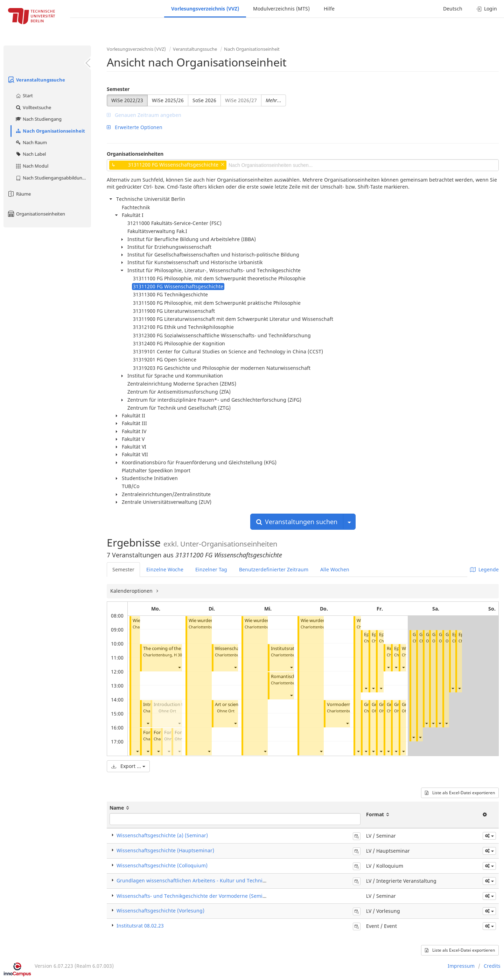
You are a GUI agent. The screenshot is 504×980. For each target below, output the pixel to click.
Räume (19, 194)
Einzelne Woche (165, 569)
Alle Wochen (335, 569)
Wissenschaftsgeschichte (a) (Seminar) (162, 835)
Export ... (128, 766)
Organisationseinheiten (36, 214)
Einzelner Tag (211, 569)
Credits (492, 966)
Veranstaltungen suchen (297, 522)
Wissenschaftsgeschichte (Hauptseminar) (165, 850)
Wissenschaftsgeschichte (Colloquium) (162, 865)
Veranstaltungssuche (36, 80)
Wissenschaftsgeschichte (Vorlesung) (160, 911)
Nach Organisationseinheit (50, 131)
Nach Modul (32, 166)
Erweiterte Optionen (135, 127)
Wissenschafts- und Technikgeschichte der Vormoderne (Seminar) (194, 896)
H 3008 (180, 655)
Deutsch (453, 9)
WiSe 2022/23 (127, 100)
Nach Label (30, 154)
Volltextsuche (33, 107)
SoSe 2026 (204, 100)
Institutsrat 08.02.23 (292, 648)
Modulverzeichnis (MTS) (281, 9)
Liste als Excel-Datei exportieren (460, 793)
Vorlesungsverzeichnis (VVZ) (205, 9)
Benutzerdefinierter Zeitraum (274, 569)
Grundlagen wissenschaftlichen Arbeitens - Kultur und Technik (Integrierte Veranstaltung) (223, 880)
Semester (118, 89)
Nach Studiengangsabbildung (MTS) (53, 178)
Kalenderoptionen (132, 591)
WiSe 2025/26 (168, 100)
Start (24, 96)
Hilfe (329, 9)
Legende (484, 569)
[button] (137, 751)
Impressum (461, 966)
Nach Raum (31, 142)
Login (487, 9)
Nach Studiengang (38, 119)
